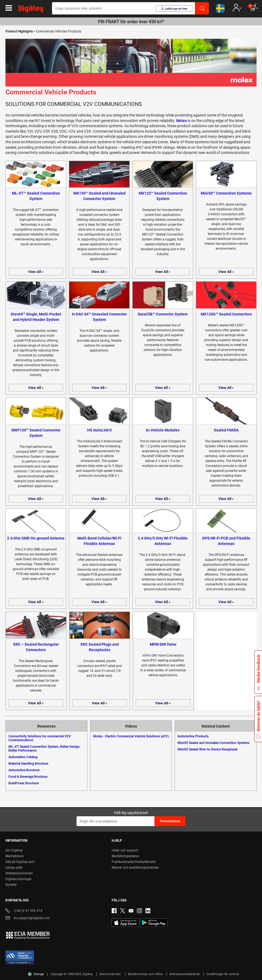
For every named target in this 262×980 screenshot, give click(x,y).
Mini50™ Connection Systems (226, 193)
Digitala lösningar (19, 879)
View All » (36, 272)
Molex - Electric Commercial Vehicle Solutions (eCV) (131, 736)
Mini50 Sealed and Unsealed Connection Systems (214, 743)
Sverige (36, 974)
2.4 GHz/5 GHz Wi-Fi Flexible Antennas (163, 541)
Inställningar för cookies (223, 974)
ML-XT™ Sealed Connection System (36, 196)
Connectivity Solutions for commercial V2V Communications (40, 738)
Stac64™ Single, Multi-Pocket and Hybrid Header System (36, 317)
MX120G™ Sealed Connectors (226, 314)
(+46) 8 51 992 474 (24, 911)
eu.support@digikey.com (28, 918)
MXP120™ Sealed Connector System (36, 433)
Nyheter (11, 885)
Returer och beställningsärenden (135, 868)
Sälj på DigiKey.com (20, 862)
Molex (182, 121)
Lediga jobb (14, 868)
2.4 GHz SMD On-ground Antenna (36, 538)
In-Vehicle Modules (163, 430)
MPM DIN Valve (163, 644)
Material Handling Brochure (28, 764)
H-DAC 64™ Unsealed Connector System (99, 317)
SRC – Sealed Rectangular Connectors (36, 647)
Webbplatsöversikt (19, 873)
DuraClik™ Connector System (163, 314)
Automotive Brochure (24, 770)
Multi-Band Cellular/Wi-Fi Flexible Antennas (99, 541)
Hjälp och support (125, 850)
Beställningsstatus (125, 856)
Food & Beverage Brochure (28, 777)
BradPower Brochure (24, 783)
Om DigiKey (14, 850)
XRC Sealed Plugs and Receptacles (100, 647)
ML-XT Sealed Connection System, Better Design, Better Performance (44, 749)
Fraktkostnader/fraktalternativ (134, 862)
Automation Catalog (23, 757)
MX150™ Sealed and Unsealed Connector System (99, 196)
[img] (31, 10)
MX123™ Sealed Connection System (163, 196)
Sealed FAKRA (226, 430)
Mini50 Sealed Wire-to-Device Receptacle (208, 749)
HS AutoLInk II (99, 430)
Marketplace (14, 856)
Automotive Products (193, 736)
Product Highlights (19, 31)
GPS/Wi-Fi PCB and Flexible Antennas (226, 541)
